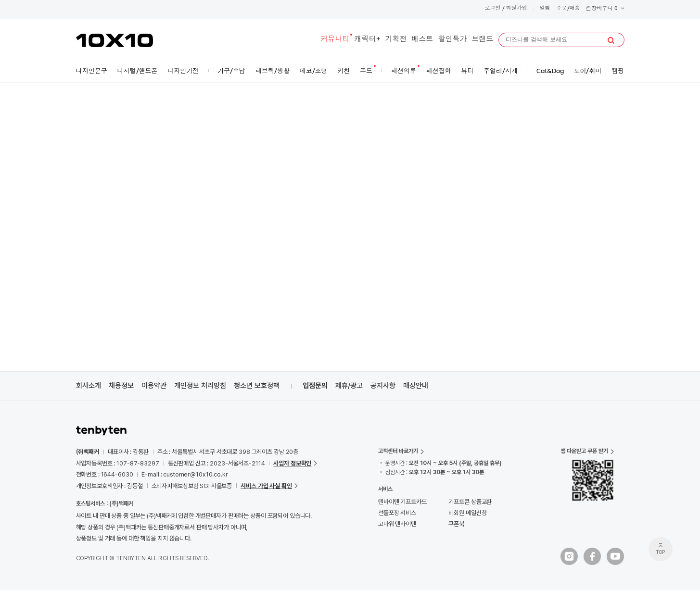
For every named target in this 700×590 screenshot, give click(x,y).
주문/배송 (568, 8)
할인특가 (453, 40)
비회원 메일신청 (467, 513)
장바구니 (605, 9)
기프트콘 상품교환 (470, 502)
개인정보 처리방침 (200, 386)
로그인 (493, 8)
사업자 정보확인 (292, 463)
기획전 (396, 40)
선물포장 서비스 (397, 513)
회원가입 (517, 8)
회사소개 (89, 386)
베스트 (423, 40)
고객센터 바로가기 (398, 451)
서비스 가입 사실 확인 (266, 486)
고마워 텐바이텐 (397, 524)
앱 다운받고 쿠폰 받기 (584, 451)
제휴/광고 (349, 386)
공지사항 (383, 386)
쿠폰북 (456, 524)
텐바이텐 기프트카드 (402, 502)
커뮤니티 (335, 40)
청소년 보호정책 (257, 386)
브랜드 (483, 40)
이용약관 (154, 386)
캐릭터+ (368, 40)
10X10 (115, 40)
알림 (545, 8)
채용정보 (121, 386)
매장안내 (416, 386)
